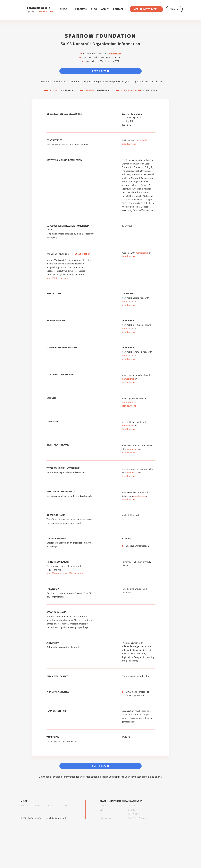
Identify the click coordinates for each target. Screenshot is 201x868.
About (105, 9)
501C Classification (137, 818)
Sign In (174, 9)
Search (66, 9)
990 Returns (114, 54)
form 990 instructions (57, 278)
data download (129, 144)
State (102, 814)
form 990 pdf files (112, 82)
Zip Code (132, 806)
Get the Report (101, 71)
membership (142, 140)
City (102, 810)
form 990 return (54, 573)
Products (81, 9)
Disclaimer (63, 806)
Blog (94, 9)
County (131, 810)
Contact (118, 9)
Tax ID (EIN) (134, 814)
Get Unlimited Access (146, 9)
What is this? (79, 254)
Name (103, 806)
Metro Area (105, 818)
